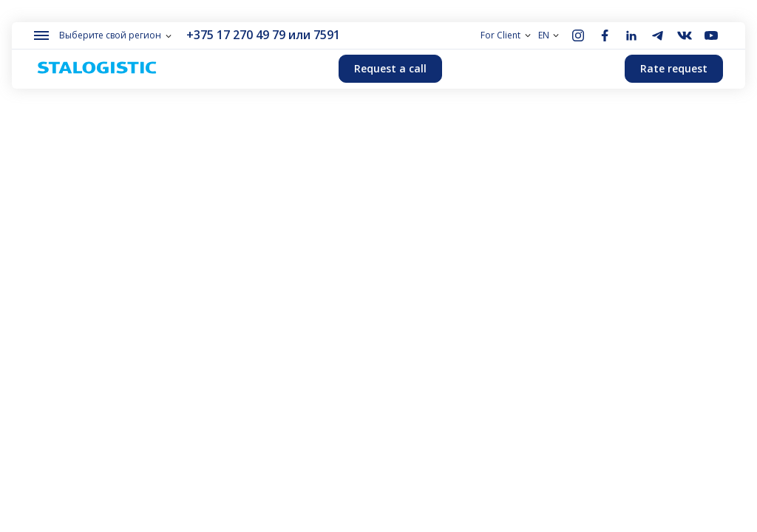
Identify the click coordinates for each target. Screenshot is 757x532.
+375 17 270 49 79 (236, 35)
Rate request (674, 68)
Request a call (390, 68)
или (299, 35)
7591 (327, 35)
